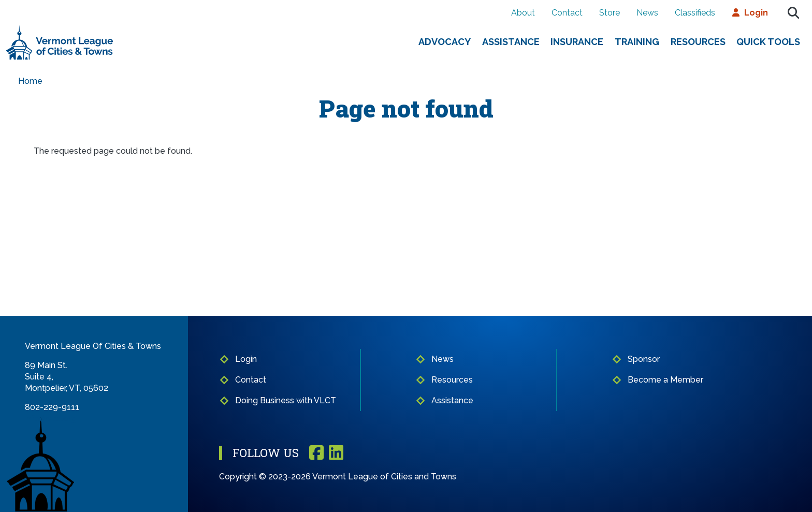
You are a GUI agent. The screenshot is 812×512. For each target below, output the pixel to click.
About (523, 13)
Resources (698, 42)
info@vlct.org (50, 419)
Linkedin (336, 453)
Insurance (577, 42)
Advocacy (445, 42)
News (647, 13)
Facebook (316, 453)
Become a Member (665, 380)
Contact (567, 13)
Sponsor (644, 359)
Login (756, 13)
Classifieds (695, 13)
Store (610, 13)
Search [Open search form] (793, 13)
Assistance (511, 42)
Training (637, 42)
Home (30, 81)
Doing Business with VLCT (286, 400)
